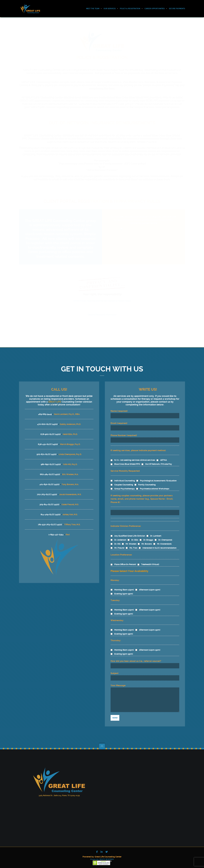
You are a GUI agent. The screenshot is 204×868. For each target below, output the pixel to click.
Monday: (115, 576)
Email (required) (145, 422)
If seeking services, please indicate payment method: (138, 446)
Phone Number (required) (145, 434)
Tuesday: (115, 596)
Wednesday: (117, 616)
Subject (145, 672)
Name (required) (145, 410)
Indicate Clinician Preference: (126, 522)
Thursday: (116, 636)
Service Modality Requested (125, 467)
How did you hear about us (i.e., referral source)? (136, 657)
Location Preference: (121, 550)
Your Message (145, 696)
